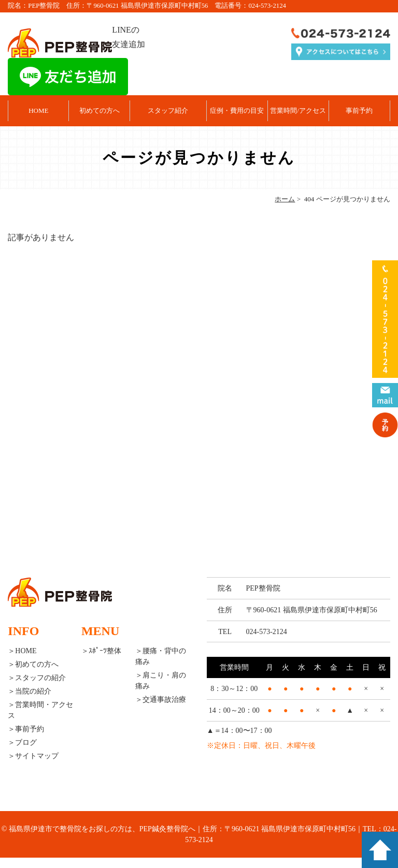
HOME (38, 111)
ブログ (26, 742)
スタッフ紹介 (168, 111)
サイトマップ (37, 756)
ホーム (285, 199)
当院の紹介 (33, 691)
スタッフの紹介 (40, 678)
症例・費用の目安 (237, 111)
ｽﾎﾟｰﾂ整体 (105, 651)
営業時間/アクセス (298, 111)
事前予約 (359, 111)
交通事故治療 (164, 700)
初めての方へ (99, 111)
